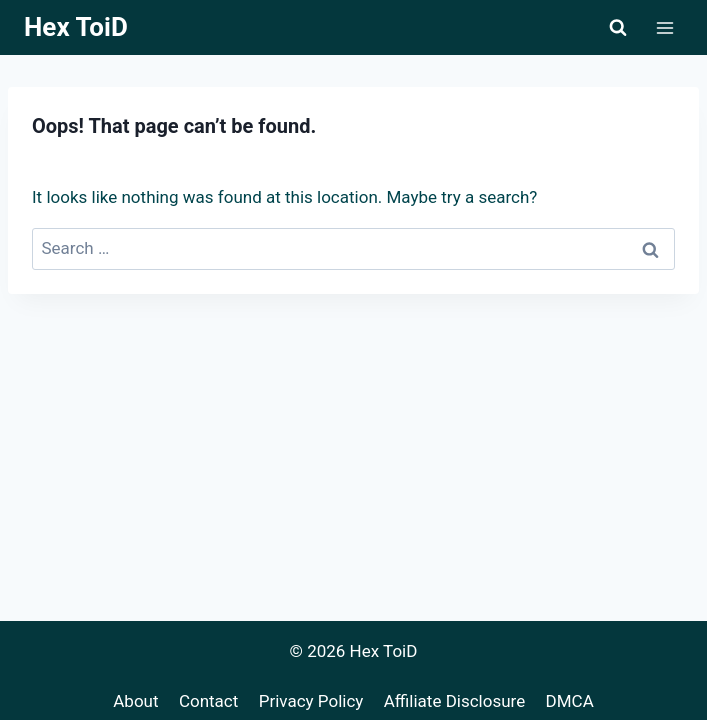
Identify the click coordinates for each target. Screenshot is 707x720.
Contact (208, 701)
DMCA (570, 701)
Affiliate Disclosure (454, 701)
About (135, 701)
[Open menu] (664, 27)
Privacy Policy (311, 701)
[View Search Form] (618, 28)
